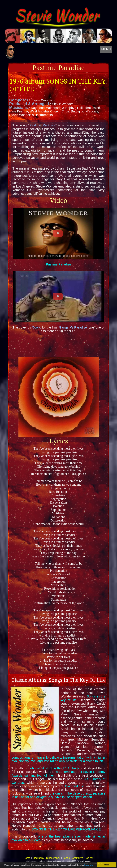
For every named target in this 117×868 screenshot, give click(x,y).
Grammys (77, 858)
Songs (66, 858)
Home (27, 858)
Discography (53, 858)
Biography (38, 858)
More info (89, 865)
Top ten (89, 858)
